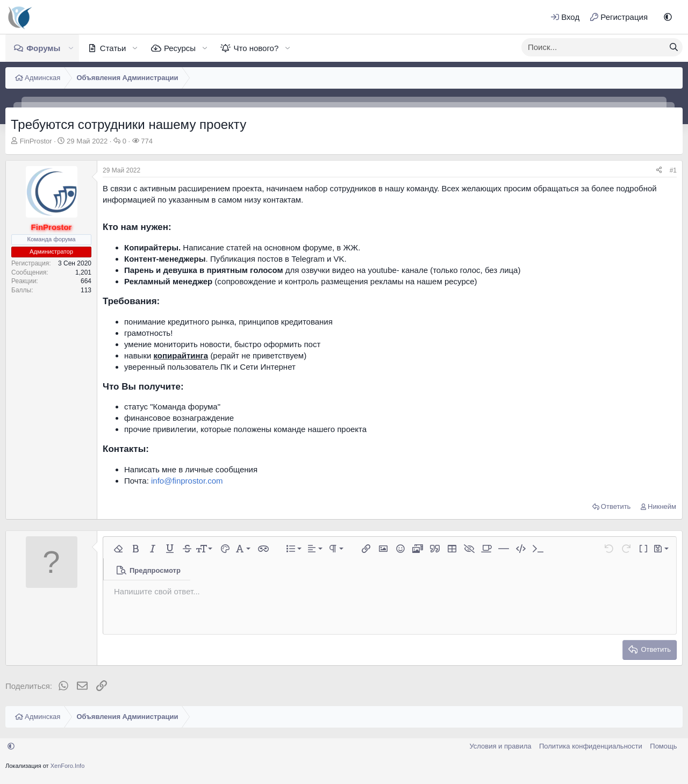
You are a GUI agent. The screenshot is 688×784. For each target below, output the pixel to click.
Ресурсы (180, 48)
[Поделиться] (659, 171)
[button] (668, 17)
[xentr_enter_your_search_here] (593, 47)
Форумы (43, 48)
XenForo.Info (68, 766)
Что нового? (256, 48)
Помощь (663, 746)
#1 (673, 170)
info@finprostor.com (187, 481)
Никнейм (662, 506)
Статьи (113, 48)
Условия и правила (500, 746)
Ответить (616, 506)
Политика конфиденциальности (591, 746)
